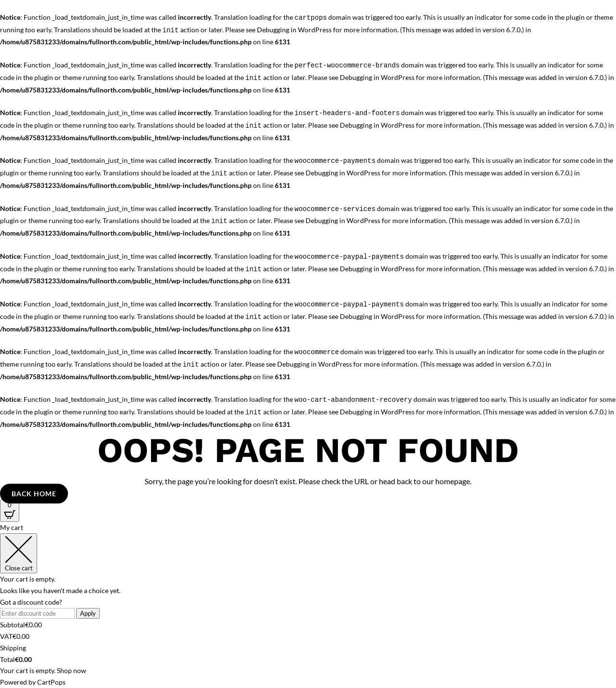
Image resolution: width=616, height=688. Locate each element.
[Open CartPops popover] (10, 511)
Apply (88, 613)
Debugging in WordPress (294, 30)
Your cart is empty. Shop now (43, 670)
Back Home (34, 494)
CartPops (51, 682)
